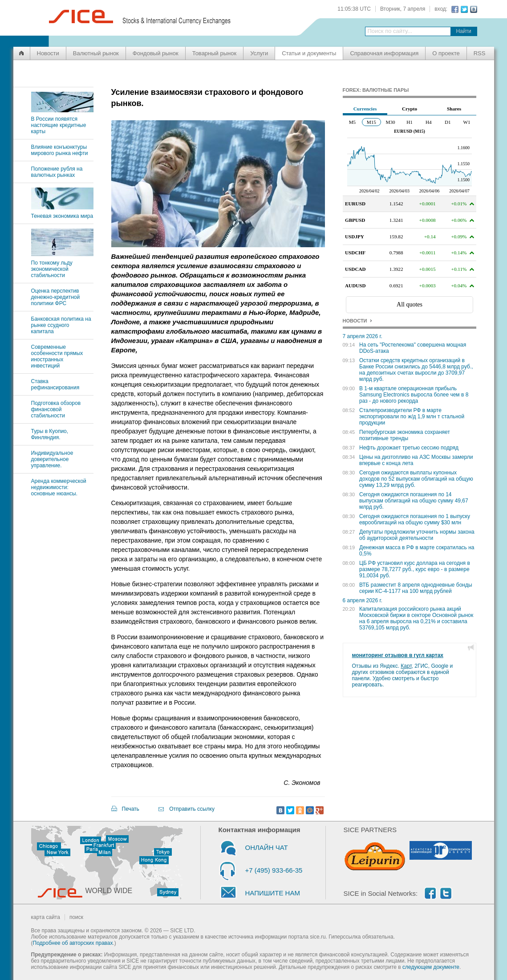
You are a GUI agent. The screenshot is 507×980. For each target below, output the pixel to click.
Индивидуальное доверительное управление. (52, 459)
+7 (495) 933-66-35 (274, 870)
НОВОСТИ (355, 321)
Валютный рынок (96, 53)
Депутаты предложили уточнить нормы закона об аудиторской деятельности (417, 535)
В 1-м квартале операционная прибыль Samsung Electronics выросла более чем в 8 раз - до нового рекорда (414, 395)
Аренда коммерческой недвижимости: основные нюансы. (59, 487)
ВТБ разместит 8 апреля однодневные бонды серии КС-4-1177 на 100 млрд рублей (416, 588)
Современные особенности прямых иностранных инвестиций (57, 356)
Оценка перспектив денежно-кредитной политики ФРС (56, 297)
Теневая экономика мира (62, 213)
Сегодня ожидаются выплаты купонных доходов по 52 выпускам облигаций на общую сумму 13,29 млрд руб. (416, 479)
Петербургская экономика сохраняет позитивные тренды (405, 435)
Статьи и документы (309, 53)
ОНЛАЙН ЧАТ (267, 847)
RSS (480, 53)
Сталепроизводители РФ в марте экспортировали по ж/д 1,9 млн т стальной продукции (412, 416)
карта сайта (46, 917)
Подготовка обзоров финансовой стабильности (56, 409)
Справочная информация (384, 53)
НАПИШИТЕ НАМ (273, 893)
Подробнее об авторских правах (73, 943)
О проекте (446, 53)
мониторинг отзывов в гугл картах (398, 655)
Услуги (259, 53)
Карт (406, 666)
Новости (48, 53)
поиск (76, 917)
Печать (131, 809)
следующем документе (431, 967)
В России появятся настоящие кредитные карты (62, 122)
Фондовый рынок (156, 53)
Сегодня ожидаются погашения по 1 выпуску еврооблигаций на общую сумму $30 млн (415, 519)
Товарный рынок (214, 53)
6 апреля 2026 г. (363, 600)
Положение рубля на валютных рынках (57, 172)
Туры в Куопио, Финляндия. (50, 434)
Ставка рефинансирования (55, 384)
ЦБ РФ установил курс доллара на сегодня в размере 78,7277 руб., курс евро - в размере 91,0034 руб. (415, 569)
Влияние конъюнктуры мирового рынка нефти (60, 150)
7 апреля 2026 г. (363, 336)
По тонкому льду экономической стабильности (62, 266)
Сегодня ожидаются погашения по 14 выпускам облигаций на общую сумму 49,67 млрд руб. (414, 501)
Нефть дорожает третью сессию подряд (409, 448)
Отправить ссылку (192, 809)
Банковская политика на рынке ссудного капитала (61, 325)
